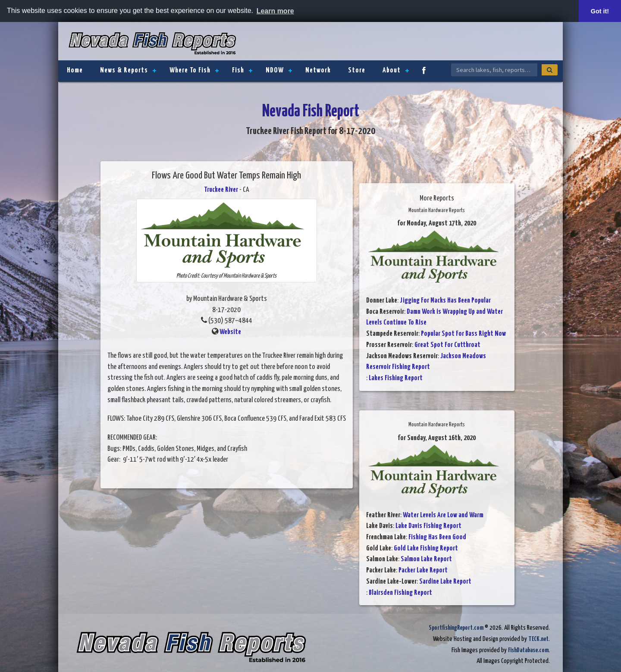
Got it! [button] (600, 11)
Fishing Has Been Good (437, 537)
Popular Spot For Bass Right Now (463, 334)
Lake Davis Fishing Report (428, 526)
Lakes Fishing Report (396, 378)
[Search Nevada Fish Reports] (494, 70)
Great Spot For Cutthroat (447, 345)
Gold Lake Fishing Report (426, 549)
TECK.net (538, 639)
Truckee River (221, 190)
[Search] (550, 70)
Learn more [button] (275, 11)
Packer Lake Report (423, 570)
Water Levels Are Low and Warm (443, 515)
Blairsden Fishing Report (400, 593)
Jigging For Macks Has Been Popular (445, 301)
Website (230, 332)
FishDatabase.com (528, 650)
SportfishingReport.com (456, 628)
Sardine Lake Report (445, 582)
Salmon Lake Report (426, 559)
